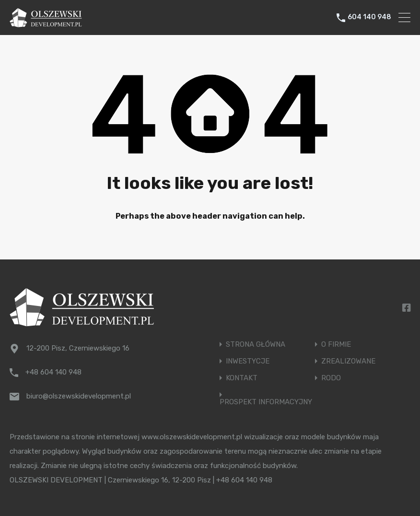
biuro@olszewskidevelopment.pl (79, 396)
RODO (331, 378)
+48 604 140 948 (53, 372)
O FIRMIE (336, 345)
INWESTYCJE (248, 361)
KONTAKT (242, 378)
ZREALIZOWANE (348, 361)
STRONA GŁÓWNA (256, 345)
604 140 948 (369, 17)
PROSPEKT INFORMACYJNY (266, 402)
